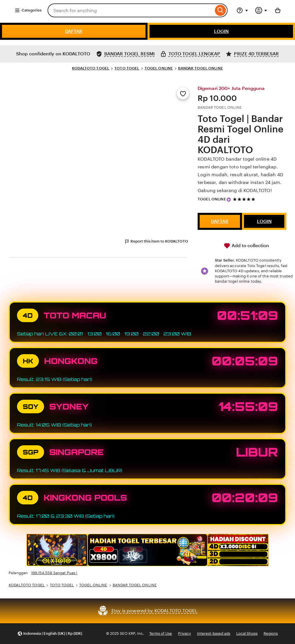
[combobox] (131, 10)
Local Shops (247, 633)
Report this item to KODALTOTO (156, 242)
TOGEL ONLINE (159, 68)
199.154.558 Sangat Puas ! (54, 573)
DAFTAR (74, 31)
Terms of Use (161, 633)
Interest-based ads (214, 633)
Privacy (185, 633)
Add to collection (246, 246)
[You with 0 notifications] (261, 10)
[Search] (221, 10)
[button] (50, 634)
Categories (28, 10)
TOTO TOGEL (127, 68)
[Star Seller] (229, 200)
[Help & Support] (242, 10)
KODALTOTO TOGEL (91, 68)
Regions (271, 633)
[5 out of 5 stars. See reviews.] (245, 199)
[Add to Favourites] (183, 93)
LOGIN (221, 31)
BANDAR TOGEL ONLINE (200, 68)
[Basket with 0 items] (278, 10)
